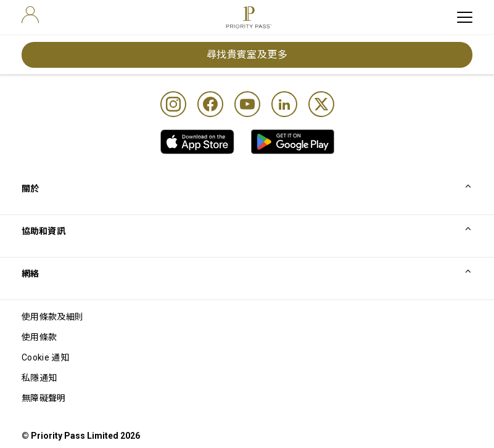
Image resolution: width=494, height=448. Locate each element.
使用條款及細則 (52, 317)
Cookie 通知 (45, 357)
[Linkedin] (284, 104)
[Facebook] (210, 104)
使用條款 (39, 337)
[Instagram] (173, 104)
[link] (197, 142)
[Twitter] (321, 104)
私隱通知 (39, 378)
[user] (30, 15)
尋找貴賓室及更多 (247, 55)
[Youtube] (247, 104)
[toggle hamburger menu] (465, 17)
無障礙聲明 (44, 398)
